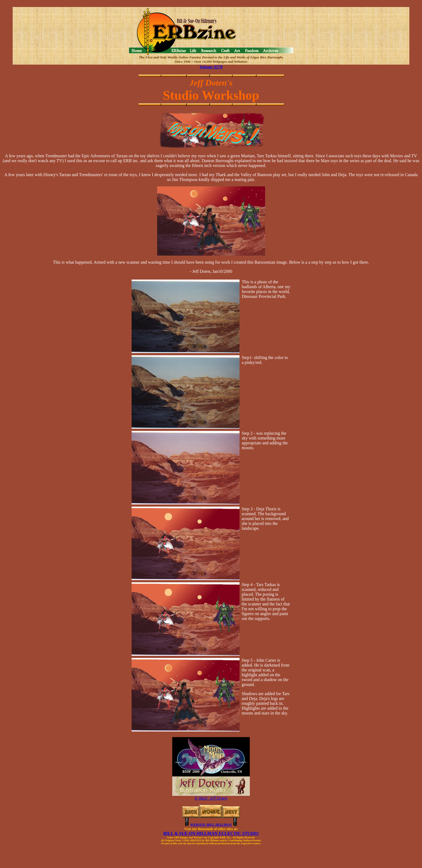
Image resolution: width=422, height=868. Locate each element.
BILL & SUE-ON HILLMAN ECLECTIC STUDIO (211, 833)
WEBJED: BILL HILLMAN (211, 825)
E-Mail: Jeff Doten (211, 798)
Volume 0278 (211, 67)
